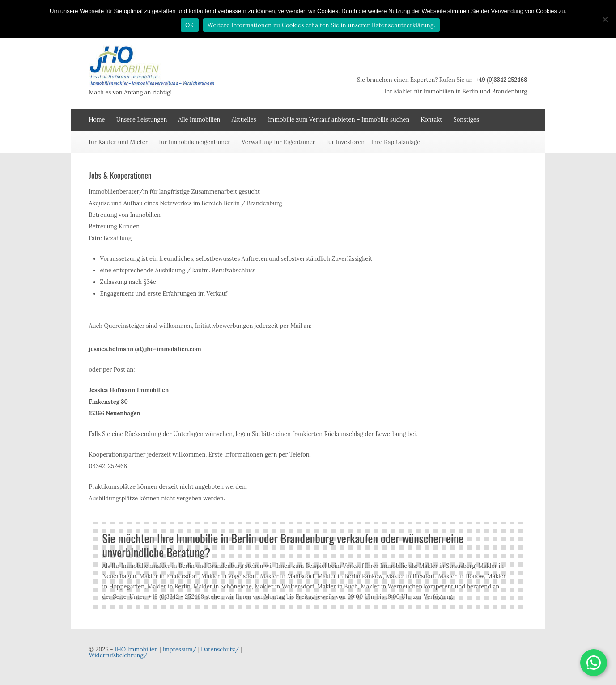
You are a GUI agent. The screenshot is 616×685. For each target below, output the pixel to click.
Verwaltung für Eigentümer (278, 142)
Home (97, 120)
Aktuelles (244, 120)
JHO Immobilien (136, 649)
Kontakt (431, 120)
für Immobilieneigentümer (195, 142)
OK (190, 25)
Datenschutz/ (220, 649)
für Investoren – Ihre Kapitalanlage (373, 142)
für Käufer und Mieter (119, 142)
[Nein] (605, 19)
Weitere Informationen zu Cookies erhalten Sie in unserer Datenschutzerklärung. (321, 25)
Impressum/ (179, 649)
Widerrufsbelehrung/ (118, 655)
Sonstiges (466, 120)
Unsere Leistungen (142, 120)
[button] (594, 663)
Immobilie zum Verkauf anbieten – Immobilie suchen (339, 120)
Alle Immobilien (199, 120)
